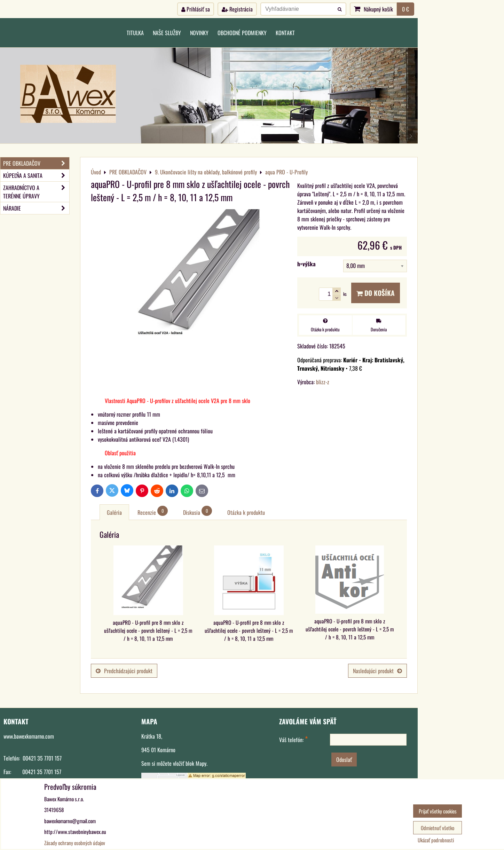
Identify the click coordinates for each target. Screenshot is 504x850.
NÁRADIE (36, 208)
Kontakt (285, 33)
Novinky (199, 33)
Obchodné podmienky (242, 33)
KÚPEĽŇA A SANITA (36, 175)
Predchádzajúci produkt (124, 671)
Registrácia (237, 9)
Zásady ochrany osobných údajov (75, 843)
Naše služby (167, 33)
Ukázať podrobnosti (436, 840)
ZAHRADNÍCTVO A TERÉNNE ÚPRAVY (36, 192)
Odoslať (344, 760)
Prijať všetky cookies (438, 811)
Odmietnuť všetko (438, 828)
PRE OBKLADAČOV (36, 163)
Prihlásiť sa (196, 9)
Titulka (135, 33)
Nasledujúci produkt (377, 671)
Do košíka (376, 293)
